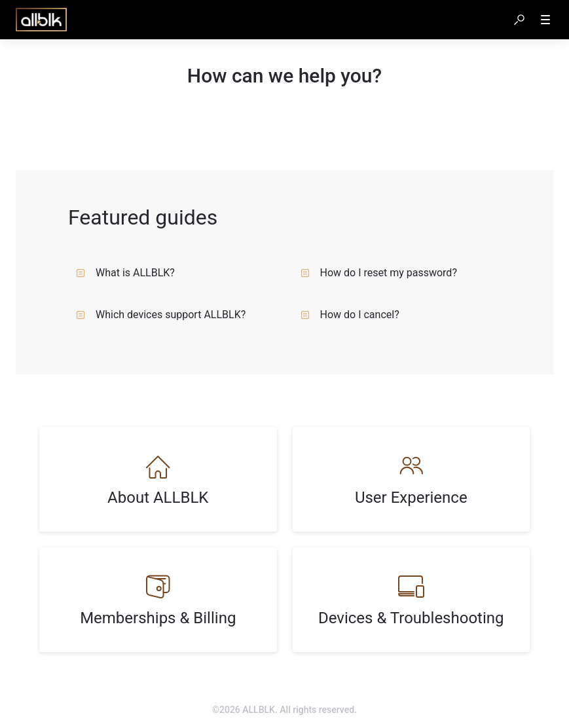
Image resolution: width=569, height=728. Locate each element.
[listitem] (158, 479)
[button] (519, 20)
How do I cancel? (350, 315)
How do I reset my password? (379, 273)
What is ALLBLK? (125, 273)
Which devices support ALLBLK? (161, 315)
